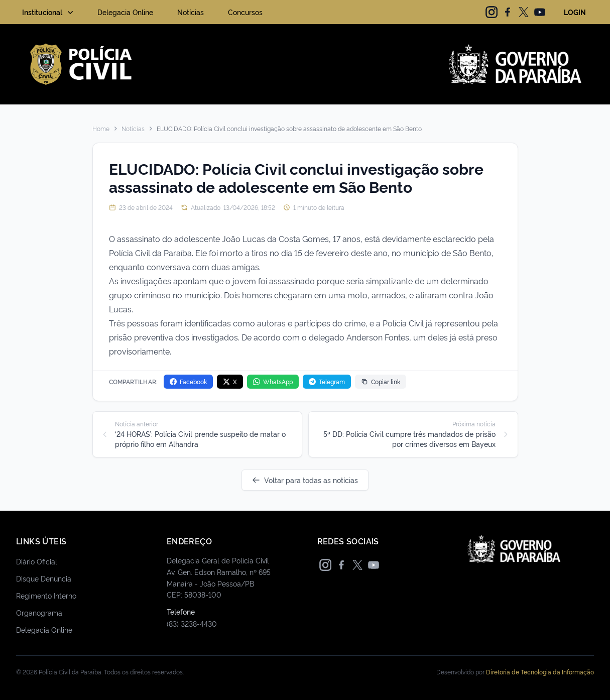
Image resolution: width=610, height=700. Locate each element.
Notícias (191, 12)
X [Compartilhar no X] (230, 381)
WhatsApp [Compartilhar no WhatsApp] (273, 381)
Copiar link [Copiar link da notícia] (381, 381)
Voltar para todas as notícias (305, 480)
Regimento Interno (46, 595)
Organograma (39, 612)
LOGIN (575, 12)
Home (101, 129)
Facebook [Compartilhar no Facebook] (188, 381)
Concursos (245, 12)
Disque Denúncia (44, 578)
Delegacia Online (125, 12)
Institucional (49, 12)
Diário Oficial (37, 561)
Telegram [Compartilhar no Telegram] (327, 381)
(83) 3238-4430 (192, 623)
